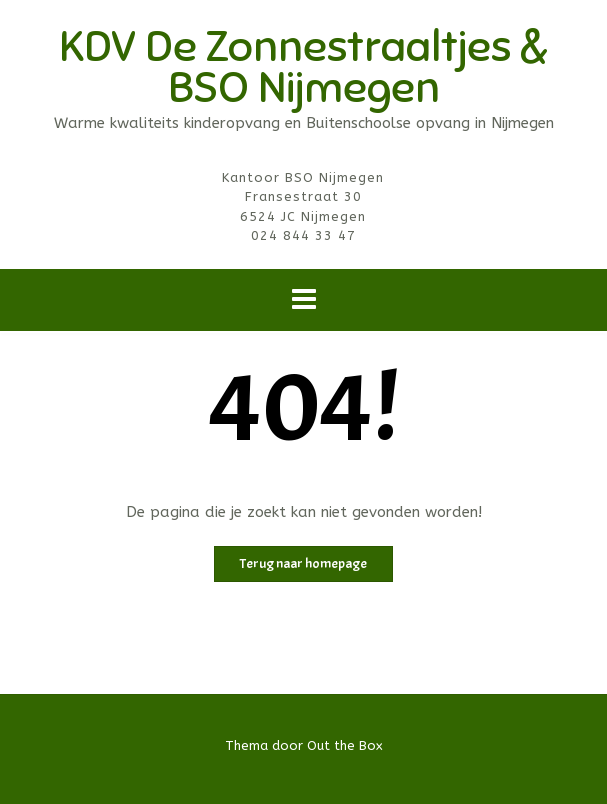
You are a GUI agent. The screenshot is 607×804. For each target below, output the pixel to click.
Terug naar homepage (303, 563)
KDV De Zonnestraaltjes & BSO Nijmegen (303, 67)
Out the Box (345, 745)
